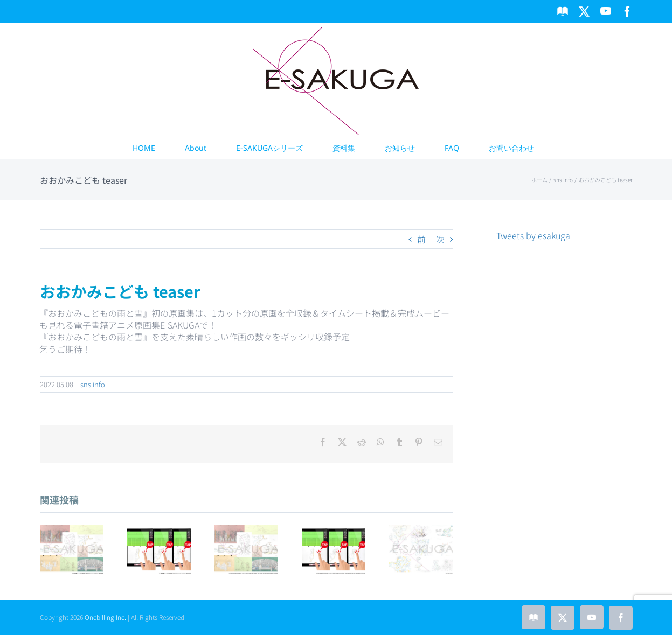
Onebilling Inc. (105, 617)
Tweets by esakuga (533, 235)
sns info (93, 384)
